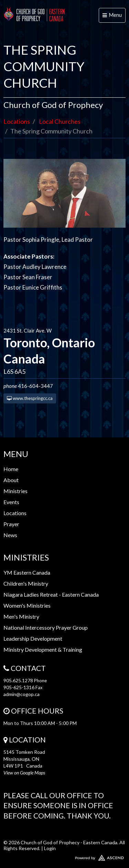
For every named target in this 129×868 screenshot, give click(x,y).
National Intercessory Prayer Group (46, 627)
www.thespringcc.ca (30, 398)
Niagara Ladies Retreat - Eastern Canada (51, 594)
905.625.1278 (18, 680)
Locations (17, 121)
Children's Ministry (26, 583)
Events (11, 502)
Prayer (11, 524)
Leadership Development (33, 638)
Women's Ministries (27, 605)
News (10, 535)
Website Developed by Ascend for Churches (64, 856)
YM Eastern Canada (27, 572)
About (11, 480)
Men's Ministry (21, 616)
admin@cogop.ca (21, 694)
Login (50, 848)
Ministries (15, 491)
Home (11, 469)
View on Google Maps (24, 773)
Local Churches (60, 121)
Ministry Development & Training (43, 649)
